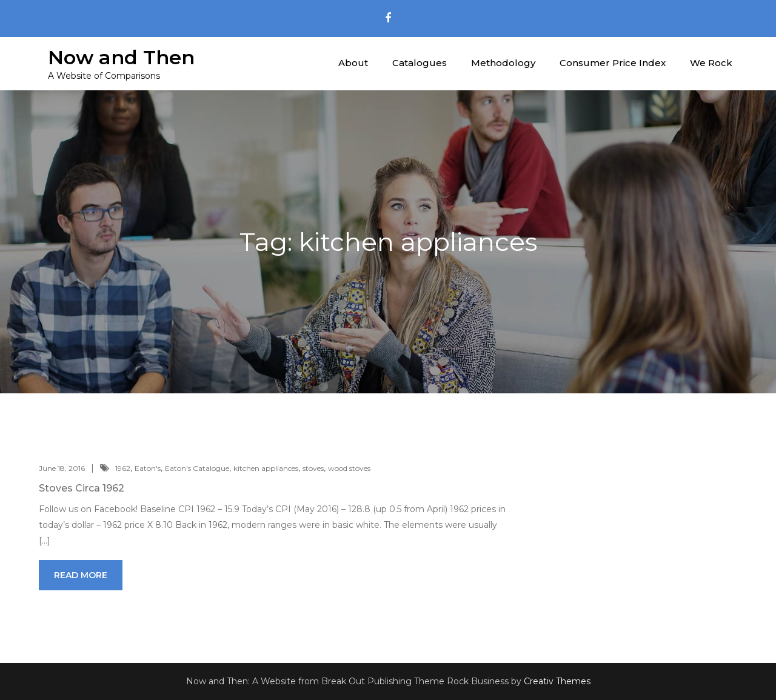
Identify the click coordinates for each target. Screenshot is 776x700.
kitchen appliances (266, 468)
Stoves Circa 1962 (82, 488)
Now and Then (121, 57)
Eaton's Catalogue (197, 468)
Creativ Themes (557, 681)
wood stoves (349, 468)
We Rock (711, 63)
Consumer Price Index (613, 63)
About (353, 63)
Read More (81, 575)
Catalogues (420, 63)
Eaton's (148, 468)
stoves (313, 468)
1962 (123, 468)
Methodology (503, 63)
